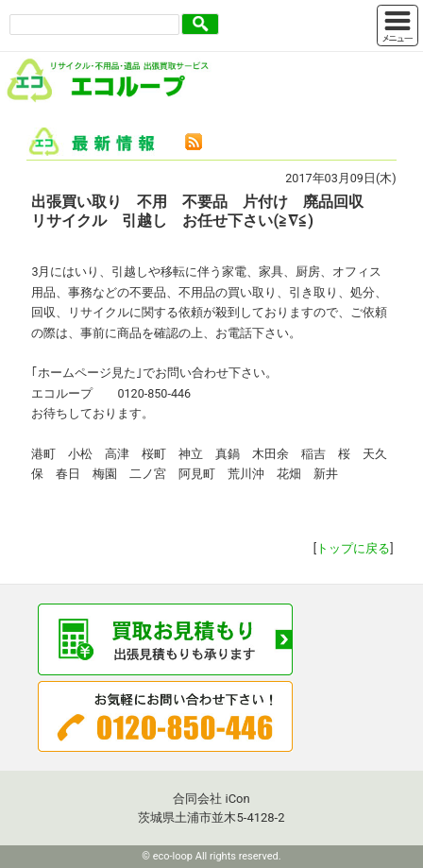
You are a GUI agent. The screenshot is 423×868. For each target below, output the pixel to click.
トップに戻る (353, 548)
